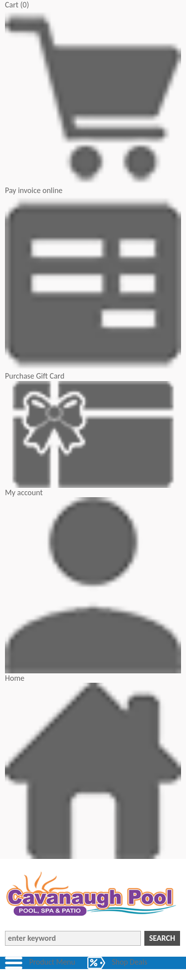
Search (162, 938)
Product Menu (52, 962)
